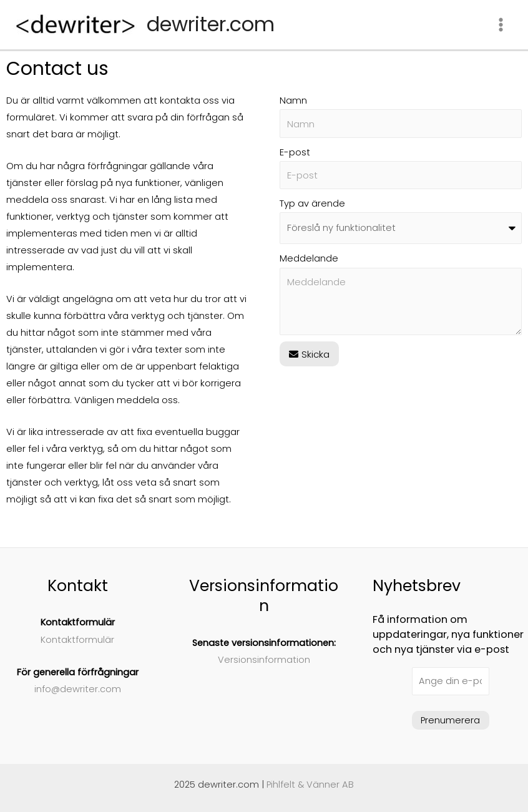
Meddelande (309, 258)
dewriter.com (211, 24)
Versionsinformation (264, 660)
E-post (295, 152)
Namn (293, 100)
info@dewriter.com (78, 689)
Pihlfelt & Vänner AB (310, 785)
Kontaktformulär (77, 640)
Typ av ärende (312, 203)
